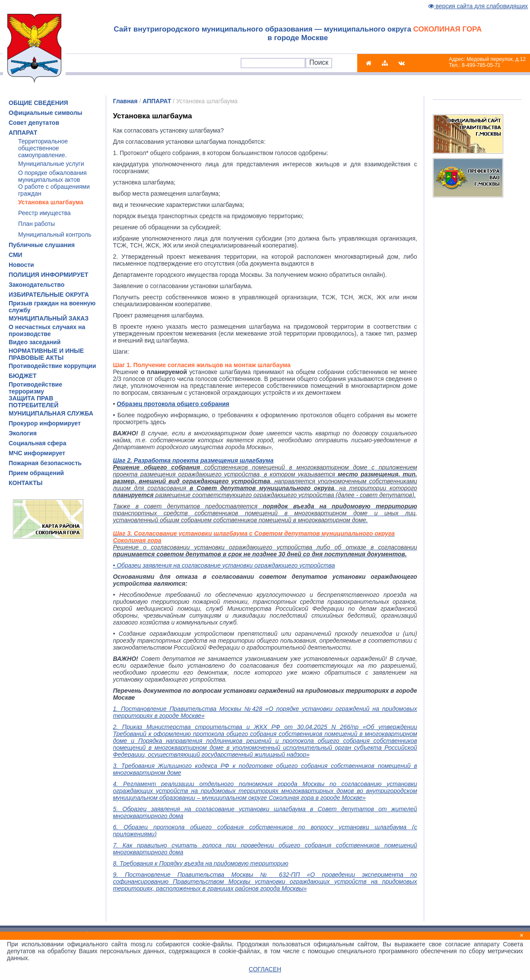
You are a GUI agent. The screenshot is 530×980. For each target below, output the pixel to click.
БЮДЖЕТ (23, 376)
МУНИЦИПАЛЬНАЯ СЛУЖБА (51, 413)
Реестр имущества (44, 213)
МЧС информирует (37, 453)
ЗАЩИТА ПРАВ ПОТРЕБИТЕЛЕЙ (33, 402)
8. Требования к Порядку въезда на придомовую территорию (200, 863)
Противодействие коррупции (52, 366)
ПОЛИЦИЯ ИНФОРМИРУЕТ (48, 275)
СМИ (16, 255)
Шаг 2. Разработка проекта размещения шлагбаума (193, 460)
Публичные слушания (42, 245)
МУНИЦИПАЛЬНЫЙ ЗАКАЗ (49, 318)
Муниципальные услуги (51, 164)
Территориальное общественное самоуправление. (43, 148)
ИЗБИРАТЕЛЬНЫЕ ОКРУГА (49, 295)
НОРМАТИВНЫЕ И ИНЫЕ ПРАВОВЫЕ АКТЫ (46, 354)
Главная (125, 101)
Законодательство (36, 285)
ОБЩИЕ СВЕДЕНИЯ (38, 103)
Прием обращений (36, 473)
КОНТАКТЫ (25, 483)
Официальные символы (46, 113)
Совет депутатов (34, 123)
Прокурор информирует (45, 423)
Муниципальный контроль (55, 235)
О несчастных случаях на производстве (47, 330)
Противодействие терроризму (35, 388)
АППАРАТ (23, 133)
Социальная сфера (37, 443)
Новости (21, 265)
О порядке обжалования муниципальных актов (52, 176)
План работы (36, 224)
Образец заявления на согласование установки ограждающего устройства (226, 565)
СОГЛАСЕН (265, 969)
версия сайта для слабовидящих (478, 6)
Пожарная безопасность (45, 463)
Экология (23, 433)
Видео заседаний (35, 342)
